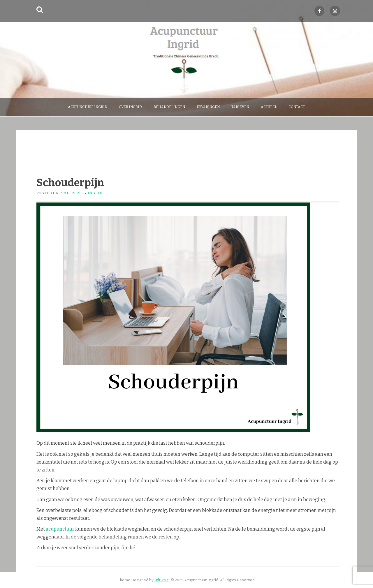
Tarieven (240, 107)
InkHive (162, 580)
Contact (297, 107)
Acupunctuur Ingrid (88, 107)
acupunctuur (60, 529)
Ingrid (95, 193)
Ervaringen (208, 107)
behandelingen (169, 107)
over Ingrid (130, 107)
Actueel (269, 107)
